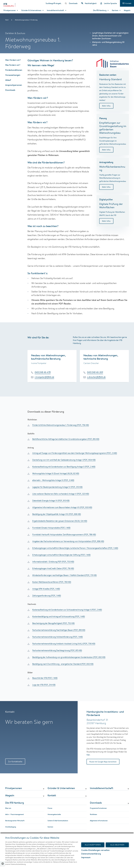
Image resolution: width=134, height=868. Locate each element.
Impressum (86, 857)
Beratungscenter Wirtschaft (15, 821)
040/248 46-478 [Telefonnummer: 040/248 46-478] (43, 372)
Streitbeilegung (11, 827)
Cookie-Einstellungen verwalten (95, 850)
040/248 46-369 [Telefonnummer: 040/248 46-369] (95, 372)
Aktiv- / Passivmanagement (15, 815)
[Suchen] (66, 3)
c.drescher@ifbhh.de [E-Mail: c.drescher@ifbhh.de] (96, 377)
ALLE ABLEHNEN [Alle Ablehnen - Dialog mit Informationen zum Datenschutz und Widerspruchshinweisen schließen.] (117, 845)
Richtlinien (93, 815)
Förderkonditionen (14, 70)
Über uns (8, 808)
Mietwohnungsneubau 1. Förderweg (26, 20)
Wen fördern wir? (13, 60)
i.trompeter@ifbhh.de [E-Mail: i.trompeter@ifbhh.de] (44, 377)
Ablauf (8, 80)
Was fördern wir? (13, 65)
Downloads (10, 90)
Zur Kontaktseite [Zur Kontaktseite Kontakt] (16, 762)
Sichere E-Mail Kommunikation (58, 821)
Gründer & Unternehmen (61, 789)
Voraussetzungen (13, 75)
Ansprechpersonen (14, 85)
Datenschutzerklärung (91, 854)
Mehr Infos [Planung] (106, 150)
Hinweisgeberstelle (54, 815)
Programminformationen (98, 808)
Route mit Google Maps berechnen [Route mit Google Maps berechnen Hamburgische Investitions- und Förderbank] (104, 762)
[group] (78, 367)
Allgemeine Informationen (99, 821)
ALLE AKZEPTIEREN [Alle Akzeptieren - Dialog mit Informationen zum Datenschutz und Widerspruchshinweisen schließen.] (93, 845)
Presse (50, 808)
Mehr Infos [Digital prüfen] (106, 222)
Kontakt (52, 796)
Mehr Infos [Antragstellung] (106, 188)
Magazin (10, 796)
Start (7, 20)
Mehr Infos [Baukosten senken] (106, 106)
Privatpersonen (14, 789)
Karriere (50, 827)
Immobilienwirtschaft (102, 789)
